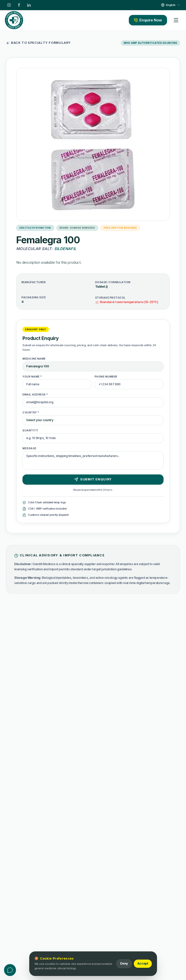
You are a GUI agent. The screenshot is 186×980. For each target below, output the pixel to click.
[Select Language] (171, 5)
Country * (31, 412)
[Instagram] (9, 5)
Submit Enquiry (93, 479)
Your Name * (32, 377)
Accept (143, 963)
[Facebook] (19, 5)
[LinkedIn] (29, 5)
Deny (124, 963)
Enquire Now (148, 20)
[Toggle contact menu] (10, 970)
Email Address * (35, 394)
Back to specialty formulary (38, 43)
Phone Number (106, 377)
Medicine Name (34, 359)
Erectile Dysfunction (35, 228)
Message (29, 448)
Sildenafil (65, 249)
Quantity (30, 430)
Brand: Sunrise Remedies (77, 228)
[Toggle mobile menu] (176, 20)
